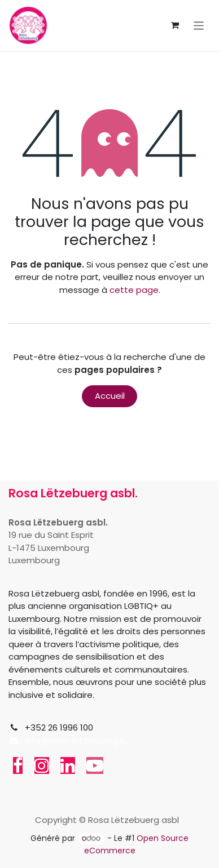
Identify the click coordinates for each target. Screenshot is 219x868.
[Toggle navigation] (199, 25)
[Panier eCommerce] (175, 25)
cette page (134, 290)
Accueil (110, 396)
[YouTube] (95, 765)
